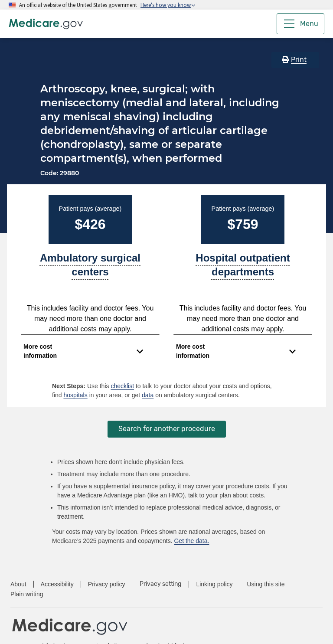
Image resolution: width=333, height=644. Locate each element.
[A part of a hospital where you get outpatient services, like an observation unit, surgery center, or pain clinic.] (243, 268)
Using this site (266, 584)
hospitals (75, 395)
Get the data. (191, 541)
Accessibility (57, 584)
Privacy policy (107, 584)
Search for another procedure (167, 429)
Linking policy (214, 584)
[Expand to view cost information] (83, 351)
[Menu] (300, 24)
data (148, 395)
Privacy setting (160, 584)
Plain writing (27, 594)
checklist (122, 386)
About (18, 584)
